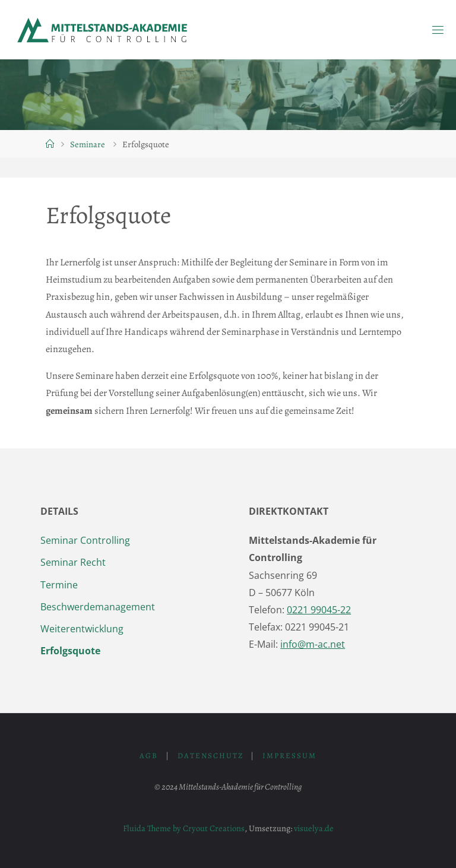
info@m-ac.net (313, 644)
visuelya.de (314, 828)
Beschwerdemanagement (98, 607)
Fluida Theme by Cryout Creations (184, 828)
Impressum (289, 755)
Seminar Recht (73, 562)
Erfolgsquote (70, 651)
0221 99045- (319, 610)
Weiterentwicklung (82, 629)
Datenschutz (210, 755)
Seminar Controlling (85, 540)
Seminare (88, 144)
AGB (149, 755)
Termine (59, 585)
